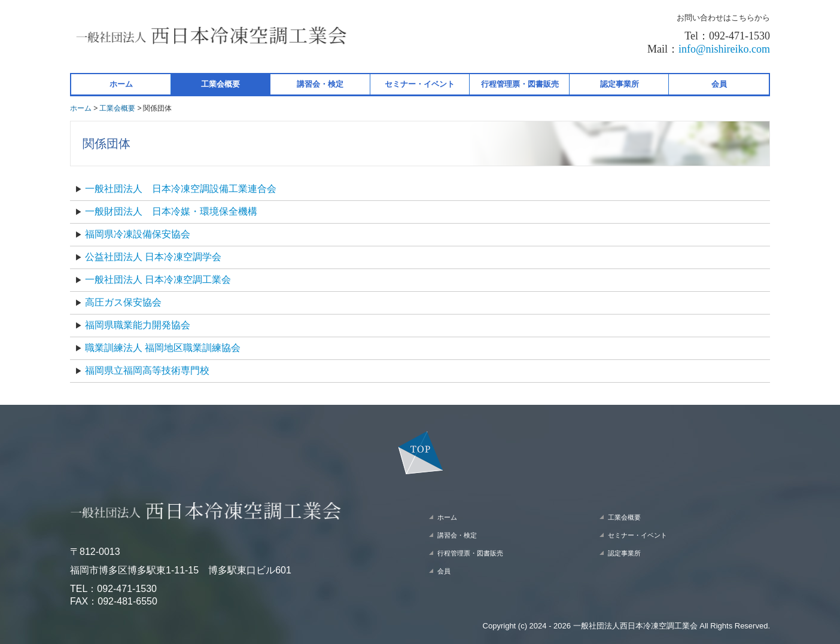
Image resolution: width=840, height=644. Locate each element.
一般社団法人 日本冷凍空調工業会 (158, 280)
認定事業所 (620, 84)
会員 (719, 84)
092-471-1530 (127, 589)
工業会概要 (220, 84)
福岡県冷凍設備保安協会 (138, 234)
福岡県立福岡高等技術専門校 (147, 370)
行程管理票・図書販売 (520, 84)
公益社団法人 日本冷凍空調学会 (153, 257)
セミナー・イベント (420, 84)
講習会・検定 (320, 84)
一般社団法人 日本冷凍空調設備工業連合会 (182, 189)
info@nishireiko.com (724, 49)
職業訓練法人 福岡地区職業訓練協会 (163, 348)
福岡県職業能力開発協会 (138, 325)
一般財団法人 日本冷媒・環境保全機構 (172, 211)
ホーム (121, 84)
